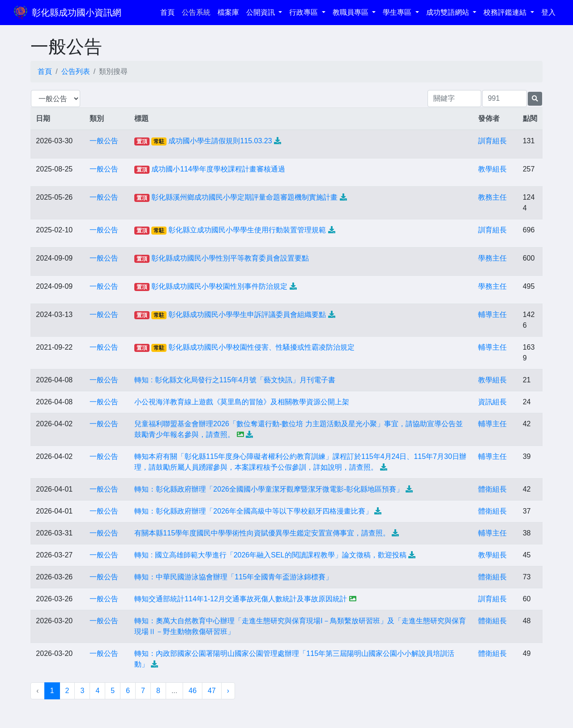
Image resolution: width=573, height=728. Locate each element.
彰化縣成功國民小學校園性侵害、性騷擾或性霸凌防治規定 (261, 347)
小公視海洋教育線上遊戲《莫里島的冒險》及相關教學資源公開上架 (242, 402)
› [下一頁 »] (228, 691)
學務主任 (492, 258)
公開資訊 (261, 12)
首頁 (169, 11)
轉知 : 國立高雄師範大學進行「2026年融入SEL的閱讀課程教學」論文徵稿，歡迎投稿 (270, 555)
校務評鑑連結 (506, 12)
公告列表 (76, 71)
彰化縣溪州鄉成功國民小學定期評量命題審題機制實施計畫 (244, 197)
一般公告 (104, 141)
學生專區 (398, 12)
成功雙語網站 (449, 12)
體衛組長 (492, 489)
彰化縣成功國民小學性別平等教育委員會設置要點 (230, 258)
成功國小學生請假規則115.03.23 (220, 141)
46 (192, 691)
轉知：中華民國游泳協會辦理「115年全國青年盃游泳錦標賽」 (233, 577)
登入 (548, 12)
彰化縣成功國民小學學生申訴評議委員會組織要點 (247, 315)
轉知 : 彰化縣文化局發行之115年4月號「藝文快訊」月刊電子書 (235, 380)
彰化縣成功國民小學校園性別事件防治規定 (219, 286)
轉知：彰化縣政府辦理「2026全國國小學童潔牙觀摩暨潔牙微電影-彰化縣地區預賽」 (269, 489)
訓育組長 (492, 141)
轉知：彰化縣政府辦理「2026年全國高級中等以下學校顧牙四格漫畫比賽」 (253, 511)
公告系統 (196, 12)
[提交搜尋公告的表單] (535, 99)
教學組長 (492, 169)
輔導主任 (492, 315)
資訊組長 (492, 402)
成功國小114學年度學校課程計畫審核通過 (218, 169)
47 (212, 691)
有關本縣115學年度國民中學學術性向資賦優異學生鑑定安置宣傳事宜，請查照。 (262, 533)
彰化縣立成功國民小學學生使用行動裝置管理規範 (247, 230)
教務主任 (492, 197)
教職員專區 (351, 12)
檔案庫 (228, 12)
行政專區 (304, 12)
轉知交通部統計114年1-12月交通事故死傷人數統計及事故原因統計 (241, 599)
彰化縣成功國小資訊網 (77, 13)
